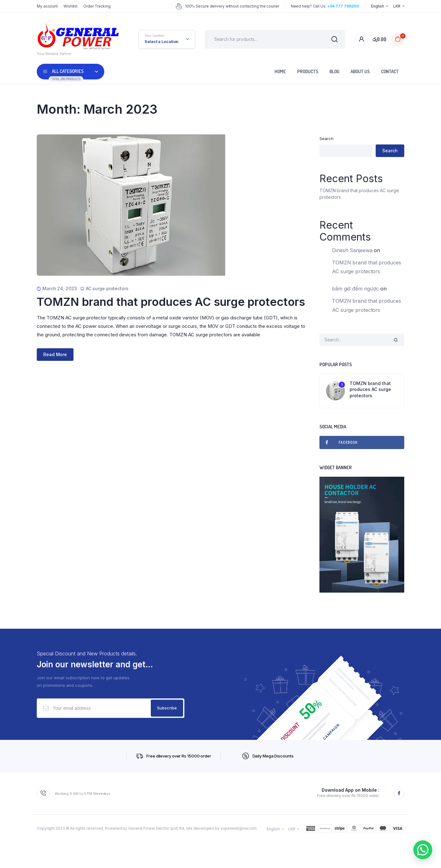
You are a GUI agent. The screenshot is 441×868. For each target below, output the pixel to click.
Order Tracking (97, 6)
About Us (360, 71)
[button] (423, 850)
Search (326, 138)
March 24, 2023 (60, 288)
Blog (334, 71)
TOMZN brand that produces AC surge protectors (171, 302)
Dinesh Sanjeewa (352, 250)
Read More (55, 354)
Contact (390, 71)
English (377, 6)
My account (47, 6)
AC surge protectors (107, 288)
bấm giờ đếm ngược (355, 289)
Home (280, 71)
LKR (397, 6)
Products (308, 71)
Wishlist (71, 6)
